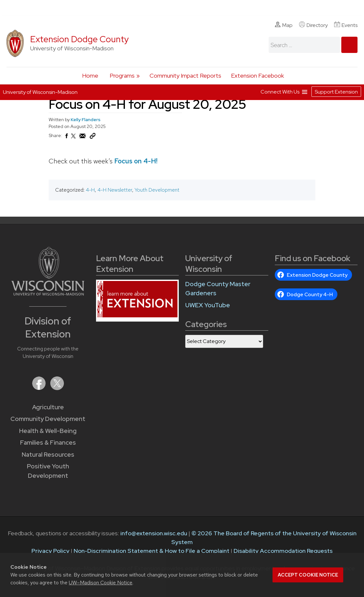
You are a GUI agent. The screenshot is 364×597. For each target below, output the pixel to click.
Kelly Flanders (86, 120)
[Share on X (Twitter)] (74, 139)
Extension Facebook (257, 76)
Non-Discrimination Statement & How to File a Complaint (152, 551)
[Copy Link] (92, 137)
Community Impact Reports (185, 76)
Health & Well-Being (48, 431)
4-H (90, 190)
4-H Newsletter (115, 190)
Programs (122, 76)
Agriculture (48, 407)
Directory (313, 25)
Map (284, 25)
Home (90, 76)
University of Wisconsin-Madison (40, 92)
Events (346, 25)
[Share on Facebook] (66, 138)
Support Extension (336, 92)
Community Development (48, 419)
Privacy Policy (50, 551)
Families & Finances (48, 443)
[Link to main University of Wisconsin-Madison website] (48, 293)
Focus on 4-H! (136, 161)
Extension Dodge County (79, 39)
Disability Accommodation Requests (283, 551)
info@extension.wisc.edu (154, 533)
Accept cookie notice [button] (308, 575)
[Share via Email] (83, 138)
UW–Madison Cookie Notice (101, 583)
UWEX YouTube (208, 305)
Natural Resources (48, 455)
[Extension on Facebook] (40, 388)
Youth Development (157, 190)
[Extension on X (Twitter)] (57, 388)
